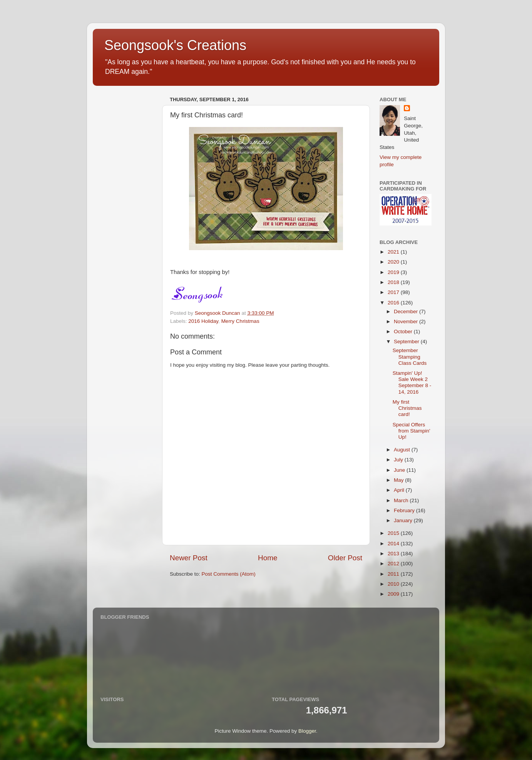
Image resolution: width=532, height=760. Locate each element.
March (402, 500)
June (400, 470)
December (407, 312)
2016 (394, 303)
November (407, 322)
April (400, 490)
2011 (394, 574)
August (403, 450)
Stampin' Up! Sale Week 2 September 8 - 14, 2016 (412, 383)
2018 (394, 282)
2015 (394, 533)
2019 (394, 272)
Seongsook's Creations (175, 45)
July (399, 460)
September (407, 342)
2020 (394, 262)
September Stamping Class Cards (410, 357)
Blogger (307, 731)
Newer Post (189, 558)
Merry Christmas (240, 321)
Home (268, 558)
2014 (394, 544)
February (405, 510)
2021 (394, 252)
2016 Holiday (203, 321)
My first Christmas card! (407, 408)
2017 (394, 292)
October (404, 332)
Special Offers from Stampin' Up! (412, 431)
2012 (394, 564)
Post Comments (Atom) (229, 574)
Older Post (345, 558)
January (404, 520)
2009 (394, 594)
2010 (394, 584)
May (399, 480)
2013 (394, 554)
